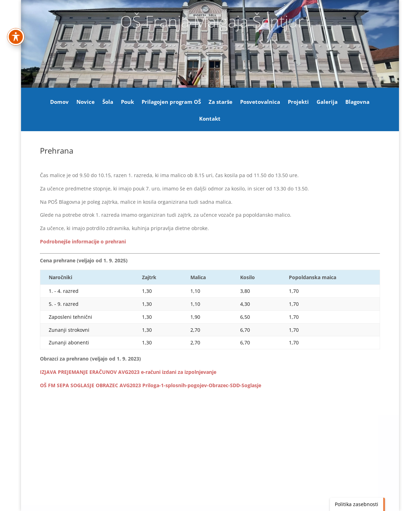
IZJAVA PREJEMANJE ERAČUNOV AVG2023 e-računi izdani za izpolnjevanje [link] (128, 372)
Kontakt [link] (210, 119)
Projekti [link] (298, 102)
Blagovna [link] (357, 102)
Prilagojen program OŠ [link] (171, 102)
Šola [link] (108, 102)
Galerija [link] (327, 102)
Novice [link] (86, 102)
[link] (83, 241)
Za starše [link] (221, 102)
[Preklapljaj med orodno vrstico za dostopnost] (16, 11)
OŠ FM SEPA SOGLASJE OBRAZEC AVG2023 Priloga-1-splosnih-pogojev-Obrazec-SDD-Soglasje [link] (151, 385)
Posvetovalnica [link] (260, 102)
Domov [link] (59, 102)
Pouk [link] (127, 102)
